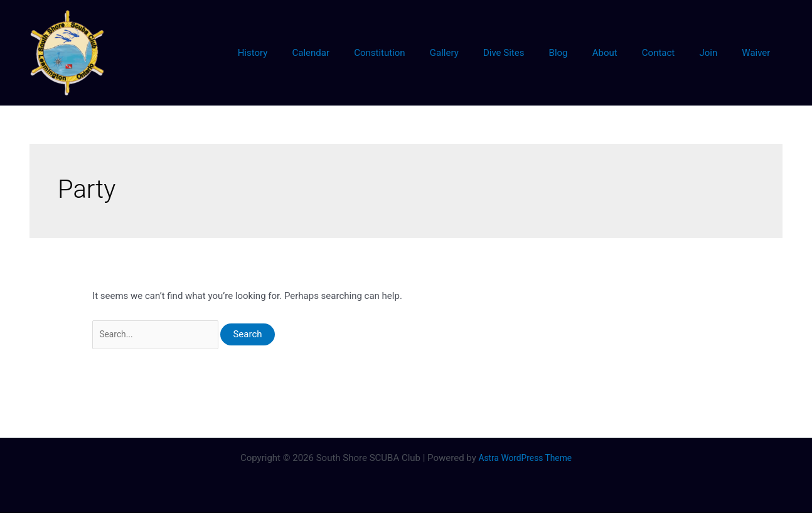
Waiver (759, 53)
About (625, 53)
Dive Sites (535, 53)
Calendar (360, 53)
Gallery (481, 53)
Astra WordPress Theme (525, 460)
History (307, 53)
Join (717, 53)
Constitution (423, 53)
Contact (673, 53)
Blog (584, 53)
